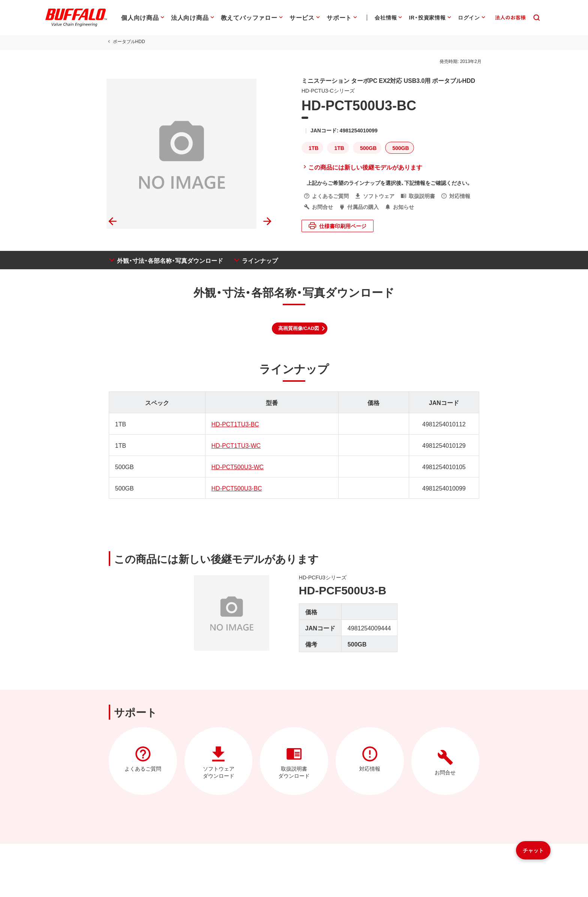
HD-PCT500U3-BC (236, 488)
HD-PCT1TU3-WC (235, 445)
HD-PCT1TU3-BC (234, 424)
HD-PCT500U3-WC (237, 466)
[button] (300, 328)
